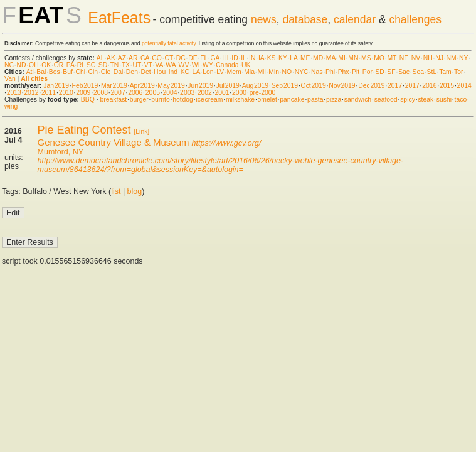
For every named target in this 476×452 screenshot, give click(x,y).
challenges (415, 19)
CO (157, 58)
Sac (404, 72)
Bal (41, 72)
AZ (122, 58)
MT (392, 58)
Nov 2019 (342, 86)
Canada (227, 65)
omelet (267, 100)
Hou (160, 72)
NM (451, 58)
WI (196, 65)
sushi (444, 100)
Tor (458, 72)
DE (193, 58)
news (264, 19)
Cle (106, 72)
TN (114, 65)
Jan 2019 (56, 86)
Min (274, 72)
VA (159, 65)
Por (368, 72)
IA (261, 58)
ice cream (209, 100)
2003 (187, 93)
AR (133, 58)
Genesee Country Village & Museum (114, 142)
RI (80, 65)
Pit (356, 72)
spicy (408, 100)
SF (391, 72)
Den (132, 72)
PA (71, 65)
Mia (249, 72)
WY (208, 65)
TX (126, 65)
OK (46, 65)
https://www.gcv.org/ (227, 143)
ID (235, 58)
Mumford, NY (61, 152)
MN (353, 58)
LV (220, 72)
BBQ (88, 100)
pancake (292, 100)
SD (103, 65)
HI (225, 58)
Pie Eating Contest (84, 130)
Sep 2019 (285, 86)
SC (91, 65)
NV (416, 58)
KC (185, 72)
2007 (118, 93)
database (305, 19)
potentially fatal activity (169, 43)
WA (171, 65)
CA (145, 58)
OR (59, 65)
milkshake (240, 100)
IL (243, 58)
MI (342, 58)
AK (111, 58)
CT (169, 58)
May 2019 (171, 86)
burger (139, 100)
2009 (83, 93)
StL (432, 72)
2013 (14, 93)
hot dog (183, 100)
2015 (447, 86)
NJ (439, 58)
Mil (261, 72)
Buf (68, 72)
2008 (101, 93)
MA (331, 58)
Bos (55, 72)
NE (404, 58)
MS (366, 58)
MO (379, 58)
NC (9, 65)
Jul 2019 (228, 86)
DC (181, 58)
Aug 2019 (255, 86)
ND (22, 65)
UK (246, 65)
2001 (222, 93)
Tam (445, 72)
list (116, 191)
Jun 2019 (200, 86)
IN (252, 58)
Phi (330, 72)
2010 (66, 93)
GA (214, 58)
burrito (160, 100)
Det (145, 72)
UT (137, 65)
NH (428, 58)
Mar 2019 (114, 86)
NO (287, 72)
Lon (208, 72)
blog (135, 191)
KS (272, 58)
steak (426, 100)
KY (283, 58)
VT (148, 65)
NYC (302, 72)
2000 (239, 93)
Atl (30, 72)
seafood (386, 100)
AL (100, 58)
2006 (135, 93)
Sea (419, 72)
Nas (317, 72)
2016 (429, 86)
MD (318, 58)
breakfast (113, 100)
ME (305, 58)
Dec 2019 (371, 86)
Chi (80, 72)
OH (34, 65)
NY (463, 58)
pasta (315, 100)
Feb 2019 (85, 86)
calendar (355, 19)
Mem (234, 72)
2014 (464, 86)
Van (10, 79)
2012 (31, 93)
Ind (173, 72)
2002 (205, 93)
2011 (49, 93)
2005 (153, 93)
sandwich (358, 100)
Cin (93, 72)
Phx (344, 72)
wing (11, 106)
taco (461, 100)
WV (184, 65)
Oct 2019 (314, 86)
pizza (334, 100)
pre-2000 (263, 93)
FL (204, 58)
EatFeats (119, 18)
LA (294, 58)
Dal (119, 72)
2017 (395, 86)
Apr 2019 (142, 86)
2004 (170, 93)
